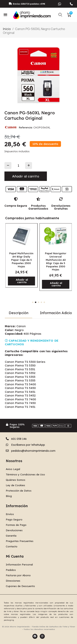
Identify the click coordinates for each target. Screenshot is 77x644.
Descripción (19, 313)
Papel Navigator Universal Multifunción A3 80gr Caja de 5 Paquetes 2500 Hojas (56, 261)
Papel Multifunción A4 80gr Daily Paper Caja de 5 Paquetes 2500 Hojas (21, 260)
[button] (60, 15)
